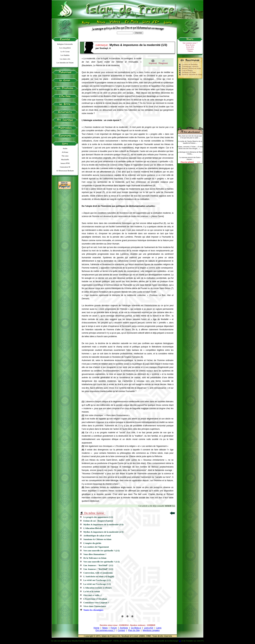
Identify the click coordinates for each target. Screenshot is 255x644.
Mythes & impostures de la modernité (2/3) (103, 532)
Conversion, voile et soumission (98, 573)
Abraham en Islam (189, 72)
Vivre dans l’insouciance (95, 606)
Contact (121, 630)
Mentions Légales (151, 630)
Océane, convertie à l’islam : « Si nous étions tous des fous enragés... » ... (190, 148)
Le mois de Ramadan (190, 64)
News (105, 628)
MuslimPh (65, 159)
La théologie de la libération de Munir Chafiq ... (190, 153)
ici (180, 641)
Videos (190, 51)
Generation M (65, 167)
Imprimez (153, 63)
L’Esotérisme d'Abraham (95, 599)
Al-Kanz (65, 152)
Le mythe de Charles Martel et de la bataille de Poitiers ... (190, 142)
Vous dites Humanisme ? (95, 554)
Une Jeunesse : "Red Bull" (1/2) (98, 569)
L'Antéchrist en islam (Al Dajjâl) (99, 576)
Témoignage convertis (190, 66)
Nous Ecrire (190, 45)
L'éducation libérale (93, 528)
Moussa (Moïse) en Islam (191, 68)
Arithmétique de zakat (97, 536)
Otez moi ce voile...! (93, 595)
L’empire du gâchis (93, 543)
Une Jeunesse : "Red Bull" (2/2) (98, 565)
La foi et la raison (93, 591)
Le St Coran (65, 51)
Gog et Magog (187, 70)
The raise (65, 156)
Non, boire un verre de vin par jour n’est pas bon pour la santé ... (190, 137)
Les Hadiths (65, 55)
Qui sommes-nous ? (190, 43)
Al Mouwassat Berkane (65, 171)
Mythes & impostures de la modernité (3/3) (103, 524)
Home (97, 628)
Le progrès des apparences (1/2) (98, 517)
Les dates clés (65, 59)
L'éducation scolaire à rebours (98, 588)
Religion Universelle (65, 44)
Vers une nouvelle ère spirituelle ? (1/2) (101, 562)
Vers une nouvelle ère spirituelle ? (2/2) (101, 551)
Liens (159, 628)
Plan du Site (134, 630)
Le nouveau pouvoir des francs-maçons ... (190, 158)
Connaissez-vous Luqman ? (96, 603)
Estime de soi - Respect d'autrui (98, 521)
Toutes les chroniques (93, 610)
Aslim (65, 148)
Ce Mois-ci (136, 628)
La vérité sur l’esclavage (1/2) (97, 584)
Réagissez (163, 63)
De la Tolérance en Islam (95, 558)
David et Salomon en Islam (192, 74)
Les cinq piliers (65, 48)
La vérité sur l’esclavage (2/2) (97, 580)
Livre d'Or (190, 47)
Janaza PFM (65, 163)
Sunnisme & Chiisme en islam (97, 539)
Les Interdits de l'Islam (65, 63)
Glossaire (190, 49)
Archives (124, 628)
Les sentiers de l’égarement (96, 547)
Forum (114, 628)
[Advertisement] (190, 101)
